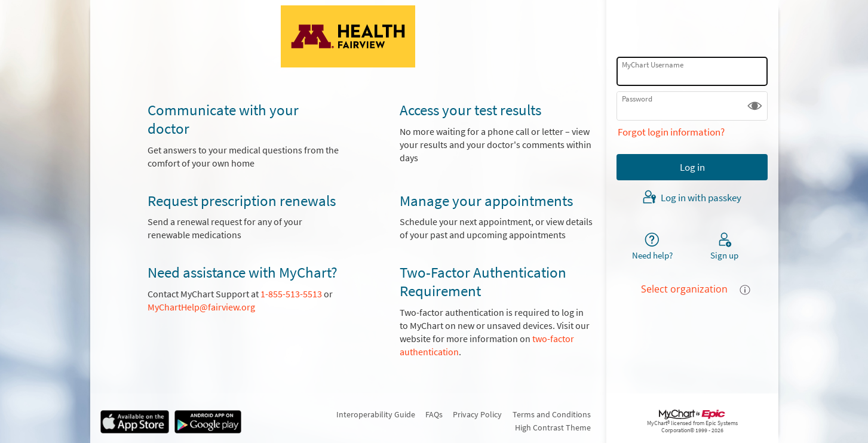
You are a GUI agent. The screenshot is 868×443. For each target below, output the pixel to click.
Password (637, 99)
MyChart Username (653, 65)
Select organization (684, 289)
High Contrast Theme (553, 427)
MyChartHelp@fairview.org (201, 307)
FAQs (434, 414)
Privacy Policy (477, 414)
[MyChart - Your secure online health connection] (348, 36)
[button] (755, 106)
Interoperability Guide (376, 414)
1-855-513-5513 (291, 294)
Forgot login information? (671, 132)
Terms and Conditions (552, 414)
